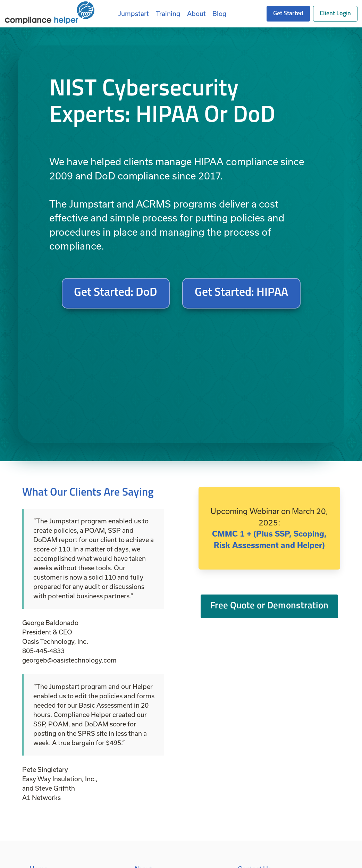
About (196, 14)
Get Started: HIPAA (241, 293)
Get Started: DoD (116, 293)
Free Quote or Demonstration (269, 606)
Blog (219, 14)
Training (168, 14)
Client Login (335, 14)
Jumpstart (134, 14)
